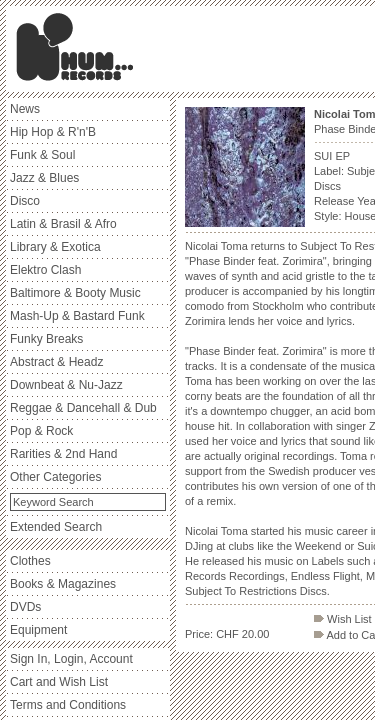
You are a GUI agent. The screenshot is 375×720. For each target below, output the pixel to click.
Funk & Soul (42, 155)
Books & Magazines (63, 584)
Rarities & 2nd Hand (63, 454)
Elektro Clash (45, 270)
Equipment (38, 630)
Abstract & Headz (56, 362)
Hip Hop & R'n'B (53, 132)
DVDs (25, 607)
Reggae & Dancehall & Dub (83, 408)
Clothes (30, 561)
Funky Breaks (46, 339)
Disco (25, 201)
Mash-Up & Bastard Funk (77, 316)
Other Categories (55, 477)
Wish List (343, 619)
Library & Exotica (55, 247)
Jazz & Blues (44, 178)
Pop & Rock (41, 431)
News (25, 109)
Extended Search (56, 527)
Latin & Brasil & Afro (63, 224)
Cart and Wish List (59, 682)
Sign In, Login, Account (71, 659)
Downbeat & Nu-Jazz (66, 385)
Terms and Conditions (68, 705)
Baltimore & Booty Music (75, 293)
